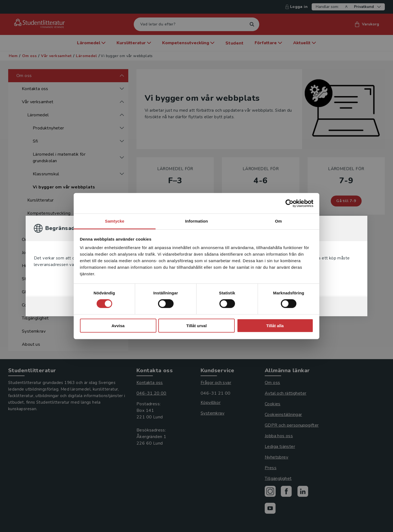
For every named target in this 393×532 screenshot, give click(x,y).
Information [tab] (196, 221)
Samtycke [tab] (115, 221)
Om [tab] (278, 221)
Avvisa (118, 326)
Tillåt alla (275, 326)
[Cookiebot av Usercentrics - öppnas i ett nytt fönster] (289, 203)
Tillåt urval (197, 326)
